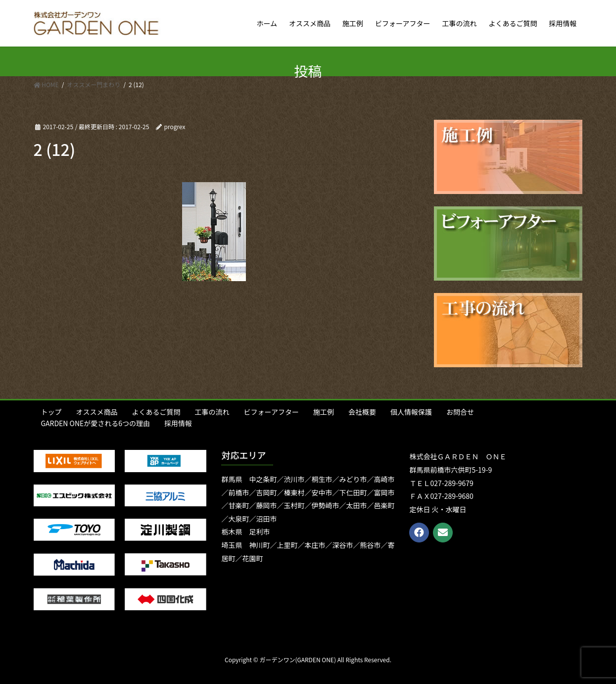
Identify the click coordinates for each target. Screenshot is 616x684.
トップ (51, 412)
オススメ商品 (97, 412)
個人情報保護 (411, 412)
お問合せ (460, 412)
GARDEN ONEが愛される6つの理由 (96, 423)
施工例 (324, 412)
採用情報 (178, 423)
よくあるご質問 (156, 412)
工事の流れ (212, 412)
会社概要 (362, 412)
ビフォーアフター (271, 412)
